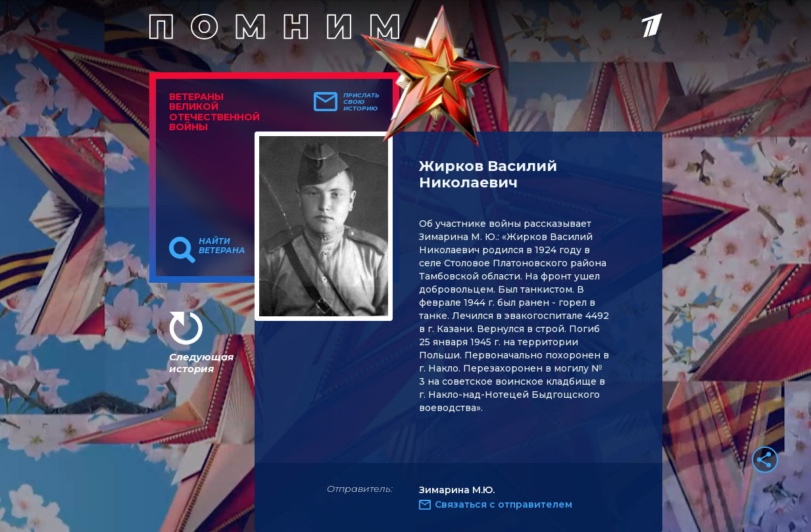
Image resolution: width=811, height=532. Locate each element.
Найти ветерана (222, 246)
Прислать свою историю (361, 102)
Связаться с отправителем (504, 504)
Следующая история (201, 363)
